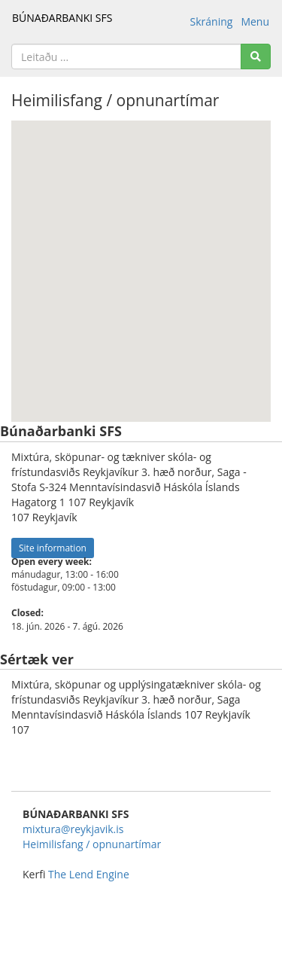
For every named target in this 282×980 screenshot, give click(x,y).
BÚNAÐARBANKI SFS (62, 18)
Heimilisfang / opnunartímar (92, 844)
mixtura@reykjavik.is (73, 829)
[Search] (256, 56)
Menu (255, 21)
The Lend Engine (89, 874)
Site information (53, 548)
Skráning (212, 21)
